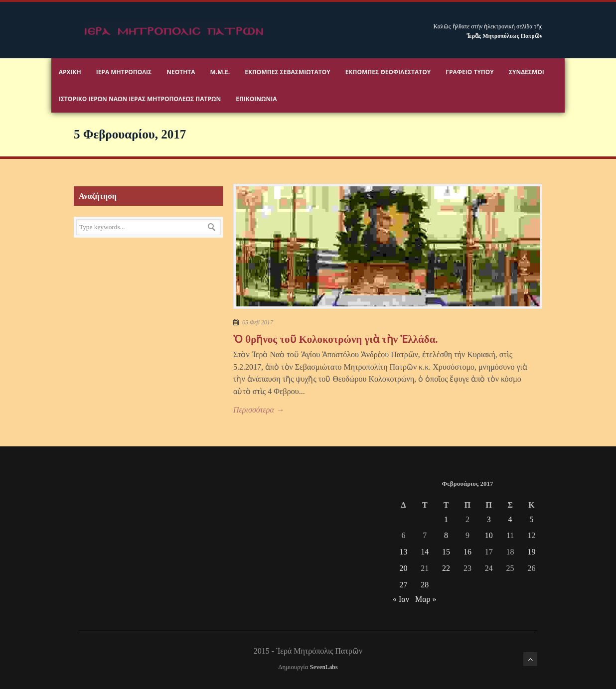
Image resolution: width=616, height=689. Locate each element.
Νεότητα (181, 72)
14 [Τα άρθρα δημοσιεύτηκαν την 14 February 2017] (425, 552)
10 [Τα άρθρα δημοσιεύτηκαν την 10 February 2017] (489, 535)
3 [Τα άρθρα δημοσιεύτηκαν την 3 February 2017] (489, 519)
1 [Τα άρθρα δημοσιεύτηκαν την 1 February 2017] (446, 519)
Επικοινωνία (256, 99)
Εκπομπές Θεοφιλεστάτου (388, 72)
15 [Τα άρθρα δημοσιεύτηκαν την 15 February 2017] (446, 552)
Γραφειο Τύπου (470, 72)
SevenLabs (324, 667)
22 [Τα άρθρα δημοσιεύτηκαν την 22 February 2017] (446, 568)
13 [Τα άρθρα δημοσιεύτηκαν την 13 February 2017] (403, 552)
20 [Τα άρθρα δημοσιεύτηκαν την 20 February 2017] (403, 568)
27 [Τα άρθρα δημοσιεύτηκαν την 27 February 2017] (403, 585)
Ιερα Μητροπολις (124, 72)
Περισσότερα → (259, 410)
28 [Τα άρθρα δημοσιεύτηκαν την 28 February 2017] (425, 585)
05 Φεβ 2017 (258, 322)
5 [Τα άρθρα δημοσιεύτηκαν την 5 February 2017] (531, 519)
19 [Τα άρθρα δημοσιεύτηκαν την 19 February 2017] (531, 552)
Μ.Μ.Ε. (220, 72)
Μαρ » (426, 599)
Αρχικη (70, 72)
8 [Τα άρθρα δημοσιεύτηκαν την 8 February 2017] (446, 535)
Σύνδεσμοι (527, 72)
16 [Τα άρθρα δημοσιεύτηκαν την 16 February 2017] (467, 552)
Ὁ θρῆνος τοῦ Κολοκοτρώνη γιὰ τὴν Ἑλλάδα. (336, 339)
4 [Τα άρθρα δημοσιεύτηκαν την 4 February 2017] (510, 519)
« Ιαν (401, 599)
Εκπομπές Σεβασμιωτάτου (288, 72)
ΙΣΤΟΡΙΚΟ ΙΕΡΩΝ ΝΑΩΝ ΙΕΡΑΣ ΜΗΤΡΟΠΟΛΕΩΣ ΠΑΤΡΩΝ (140, 99)
